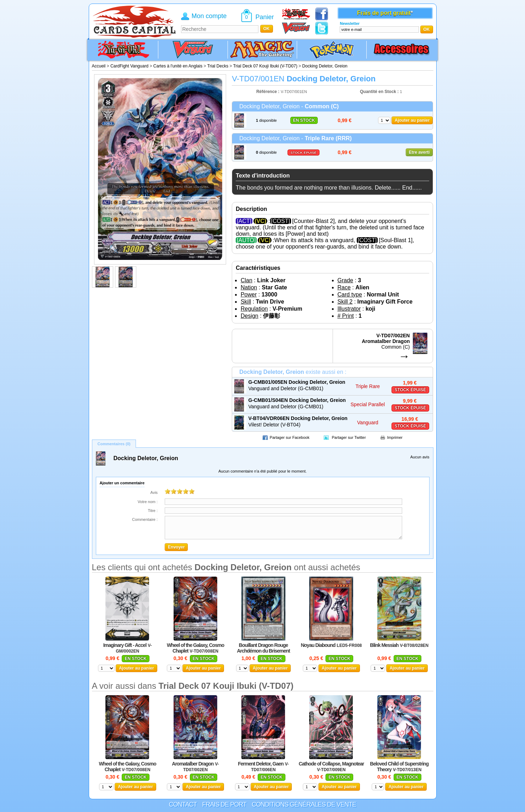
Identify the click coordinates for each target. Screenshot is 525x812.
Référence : (269, 92)
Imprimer (395, 437)
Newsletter (350, 23)
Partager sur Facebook (290, 437)
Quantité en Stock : (379, 92)
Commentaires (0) (114, 444)
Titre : (153, 511)
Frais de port (224, 805)
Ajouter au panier (412, 120)
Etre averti (419, 152)
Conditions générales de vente (304, 805)
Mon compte (209, 16)
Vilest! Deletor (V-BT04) (275, 425)
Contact (183, 805)
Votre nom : (148, 502)
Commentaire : (145, 519)
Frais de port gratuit (384, 13)
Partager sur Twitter (349, 437)
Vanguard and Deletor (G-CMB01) (286, 388)
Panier (265, 17)
